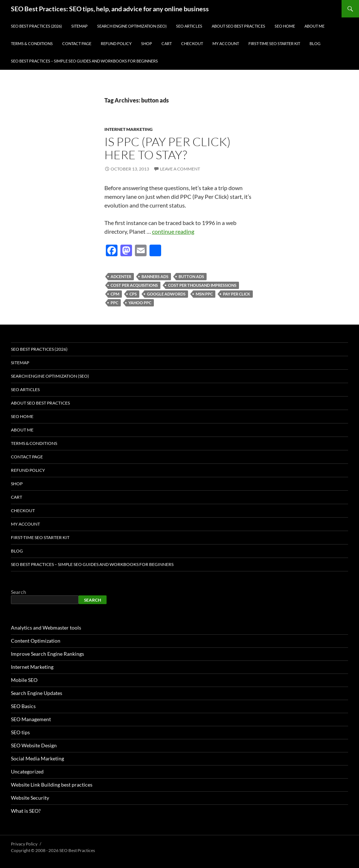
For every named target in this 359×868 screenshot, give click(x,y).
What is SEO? (26, 811)
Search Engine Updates (37, 693)
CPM (115, 294)
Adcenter (121, 276)
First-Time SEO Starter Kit (274, 43)
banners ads (155, 276)
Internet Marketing (129, 129)
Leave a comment (180, 169)
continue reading (173, 231)
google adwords (166, 294)
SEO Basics (23, 706)
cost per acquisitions (134, 285)
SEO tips (20, 732)
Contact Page (77, 43)
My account (226, 43)
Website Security (30, 798)
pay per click (237, 294)
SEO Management (31, 719)
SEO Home (285, 26)
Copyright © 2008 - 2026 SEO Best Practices (53, 850)
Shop (147, 43)
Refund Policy (116, 43)
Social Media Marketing (37, 758)
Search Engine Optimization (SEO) (132, 26)
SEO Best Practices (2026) (36, 26)
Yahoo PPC (140, 303)
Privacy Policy (24, 844)
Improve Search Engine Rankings (47, 654)
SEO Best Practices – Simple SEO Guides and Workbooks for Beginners (84, 61)
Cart (167, 43)
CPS (133, 294)
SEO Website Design (34, 745)
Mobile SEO (24, 680)
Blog (315, 43)
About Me (314, 26)
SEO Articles (189, 26)
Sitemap (79, 26)
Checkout (192, 43)
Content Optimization (36, 641)
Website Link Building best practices (52, 785)
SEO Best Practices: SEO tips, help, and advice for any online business (110, 9)
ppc (114, 303)
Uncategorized (27, 771)
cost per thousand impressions (202, 285)
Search (19, 592)
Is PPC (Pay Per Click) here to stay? (167, 148)
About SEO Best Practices (238, 26)
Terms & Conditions (32, 43)
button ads (191, 276)
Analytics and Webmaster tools (46, 628)
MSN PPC (204, 294)
